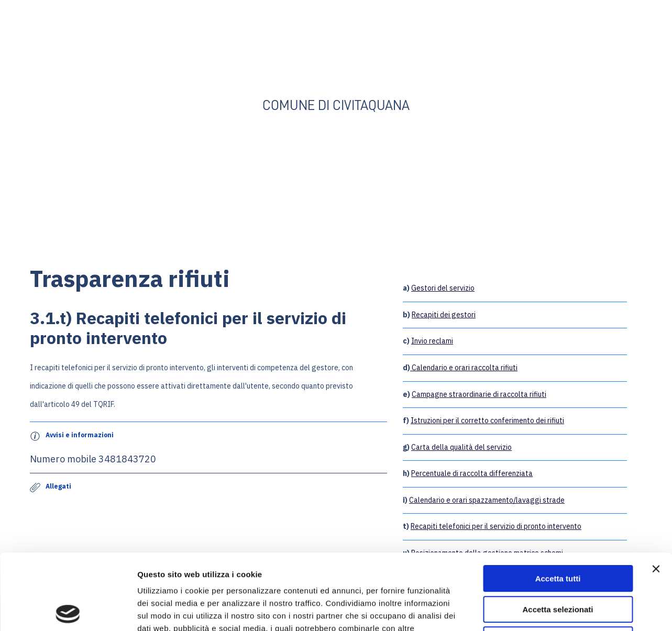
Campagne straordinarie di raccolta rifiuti (479, 394)
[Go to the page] (336, 53)
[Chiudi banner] (656, 493)
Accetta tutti (558, 503)
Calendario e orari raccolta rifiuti (464, 368)
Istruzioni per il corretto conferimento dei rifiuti (487, 420)
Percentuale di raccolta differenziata (472, 473)
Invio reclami (432, 341)
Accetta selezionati (558, 534)
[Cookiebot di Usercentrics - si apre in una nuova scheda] (68, 611)
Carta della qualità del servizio (461, 447)
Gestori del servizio (443, 288)
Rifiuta (558, 564)
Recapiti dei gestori (444, 315)
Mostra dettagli (551, 610)
